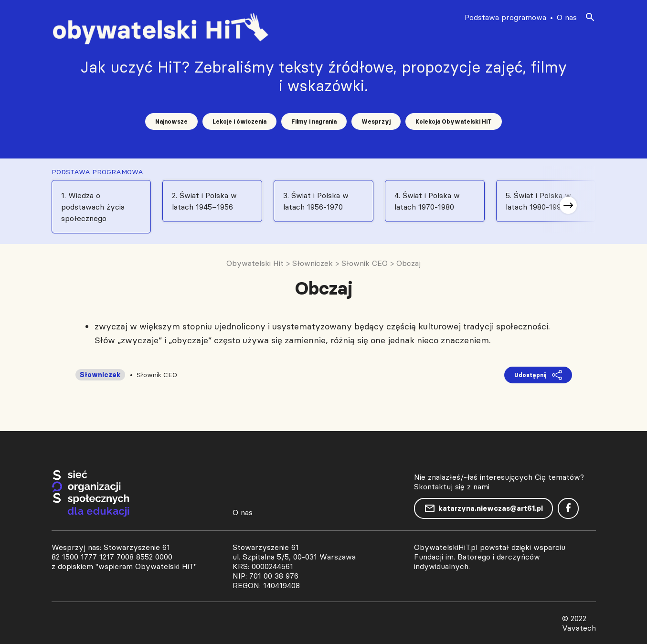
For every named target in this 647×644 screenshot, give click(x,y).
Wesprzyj (376, 121)
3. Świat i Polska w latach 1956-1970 (316, 201)
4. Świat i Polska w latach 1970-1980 (427, 201)
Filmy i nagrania (314, 121)
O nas (567, 17)
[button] (568, 205)
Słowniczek (100, 375)
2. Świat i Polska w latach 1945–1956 (204, 201)
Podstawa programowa (505, 17)
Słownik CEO (157, 375)
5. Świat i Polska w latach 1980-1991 (538, 201)
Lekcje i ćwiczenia (239, 121)
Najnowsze (171, 121)
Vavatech (579, 628)
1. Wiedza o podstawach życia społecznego (93, 207)
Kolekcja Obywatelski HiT (454, 121)
